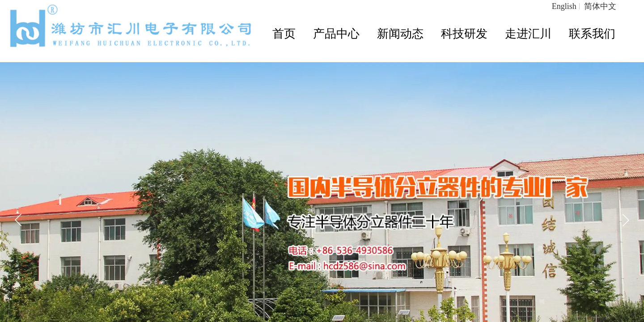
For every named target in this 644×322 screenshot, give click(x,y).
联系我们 (592, 34)
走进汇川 (528, 34)
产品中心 (336, 34)
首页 (284, 34)
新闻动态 (400, 34)
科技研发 (464, 34)
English (564, 6)
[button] (626, 220)
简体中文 (600, 6)
